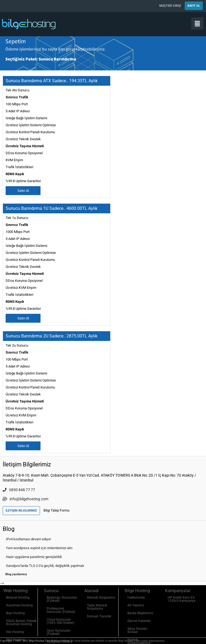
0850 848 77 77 (19, 490)
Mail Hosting (15, 640)
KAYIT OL (194, 6)
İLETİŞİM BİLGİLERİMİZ (21, 511)
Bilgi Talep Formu (56, 510)
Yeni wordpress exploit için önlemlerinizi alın (39, 548)
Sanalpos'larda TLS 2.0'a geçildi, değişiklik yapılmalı (45, 566)
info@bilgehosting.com (25, 499)
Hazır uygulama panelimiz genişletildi (34, 557)
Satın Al (23, 191)
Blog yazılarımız (16, 574)
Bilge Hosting (30, 24)
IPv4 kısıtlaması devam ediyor (28, 539)
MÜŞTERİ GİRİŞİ (170, 6)
